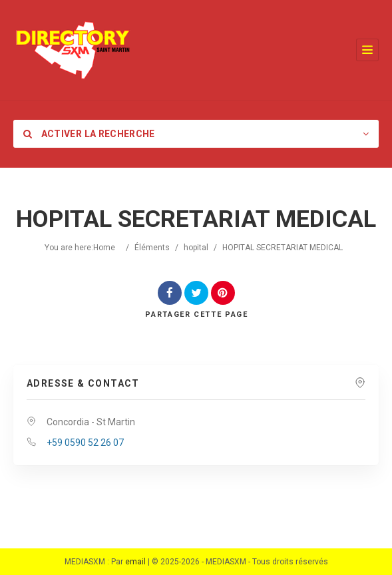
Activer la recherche (89, 134)
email (135, 562)
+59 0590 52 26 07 (85, 443)
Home (104, 248)
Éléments (152, 248)
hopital (196, 248)
